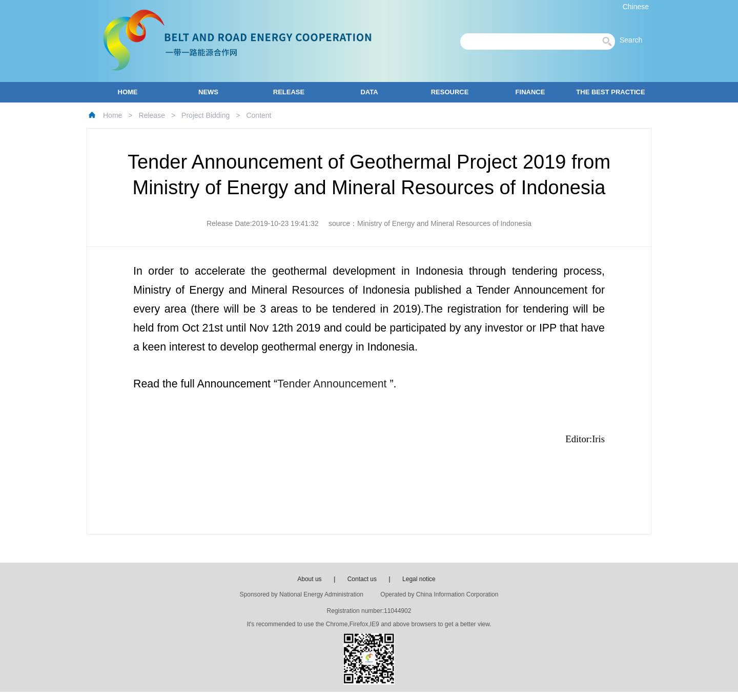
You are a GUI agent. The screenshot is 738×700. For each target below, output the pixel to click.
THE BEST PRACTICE (610, 92)
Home (112, 115)
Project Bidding (206, 115)
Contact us (362, 579)
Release (152, 115)
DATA (369, 92)
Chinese (636, 7)
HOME (128, 92)
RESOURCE (450, 92)
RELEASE (289, 92)
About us (309, 579)
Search (634, 40)
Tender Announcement (333, 384)
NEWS (208, 92)
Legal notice (419, 579)
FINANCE (530, 92)
